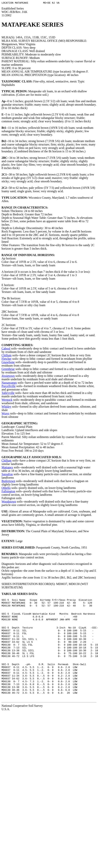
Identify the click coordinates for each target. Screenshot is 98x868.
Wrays (5, 414)
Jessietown (8, 376)
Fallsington (8, 492)
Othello (6, 488)
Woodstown (9, 502)
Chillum (6, 356)
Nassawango (9, 383)
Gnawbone (8, 363)
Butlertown (8, 482)
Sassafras (7, 475)
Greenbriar (8, 370)
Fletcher (6, 359)
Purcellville (9, 387)
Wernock (7, 400)
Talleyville (8, 393)
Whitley (6, 407)
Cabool (6, 349)
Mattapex (7, 468)
